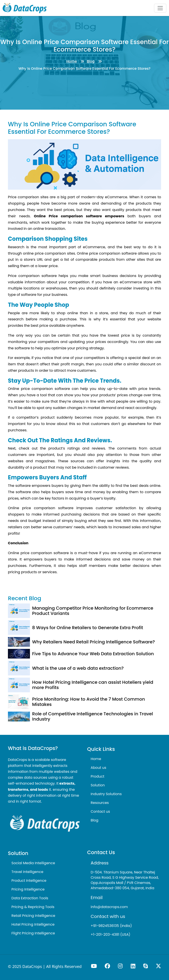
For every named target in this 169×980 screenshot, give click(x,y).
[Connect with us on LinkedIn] (133, 966)
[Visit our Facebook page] (108, 966)
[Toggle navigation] (160, 8)
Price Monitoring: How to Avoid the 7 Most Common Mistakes (89, 702)
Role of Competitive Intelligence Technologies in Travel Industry (93, 716)
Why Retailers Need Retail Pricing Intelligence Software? (94, 642)
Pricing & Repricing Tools (33, 907)
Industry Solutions (106, 794)
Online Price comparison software (68, 216)
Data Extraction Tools (30, 898)
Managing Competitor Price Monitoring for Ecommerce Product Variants (93, 611)
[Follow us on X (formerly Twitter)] (158, 966)
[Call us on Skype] (146, 966)
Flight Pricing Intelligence (33, 933)
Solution (98, 785)
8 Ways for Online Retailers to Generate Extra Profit (88, 628)
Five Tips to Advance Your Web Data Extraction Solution (93, 654)
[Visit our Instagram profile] (121, 966)
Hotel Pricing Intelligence (33, 924)
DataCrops (32, 966)
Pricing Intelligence (28, 889)
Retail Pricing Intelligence (33, 916)
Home (72, 61)
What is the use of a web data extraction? (78, 668)
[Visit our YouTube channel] (94, 966)
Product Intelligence (29, 881)
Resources (100, 803)
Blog (91, 61)
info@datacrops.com (109, 907)
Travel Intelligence (27, 872)
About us (98, 768)
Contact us (100, 811)
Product (97, 776)
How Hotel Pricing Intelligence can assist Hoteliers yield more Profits (93, 685)
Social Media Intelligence (33, 863)
